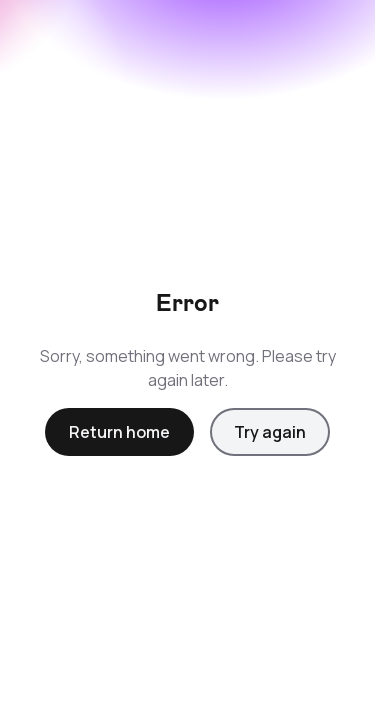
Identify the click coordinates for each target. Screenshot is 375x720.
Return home (119, 432)
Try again (270, 432)
